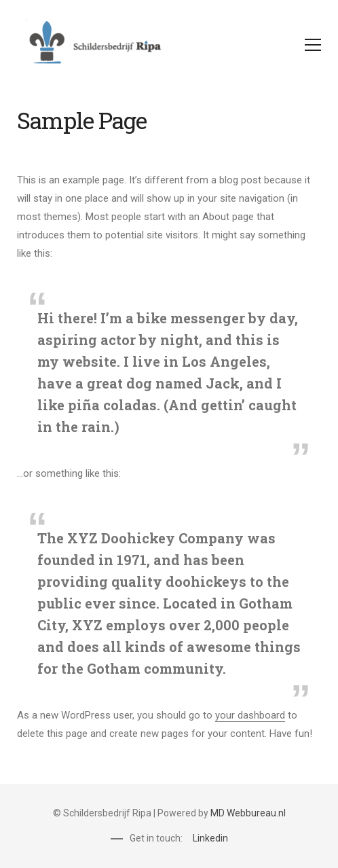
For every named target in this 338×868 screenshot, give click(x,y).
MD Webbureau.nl (248, 813)
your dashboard (250, 715)
